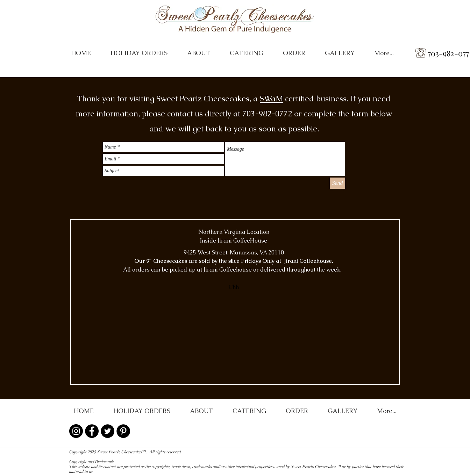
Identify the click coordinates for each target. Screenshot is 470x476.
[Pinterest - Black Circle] (123, 431)
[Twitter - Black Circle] (108, 431)
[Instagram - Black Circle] (76, 431)
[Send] (337, 183)
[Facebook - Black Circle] (92, 431)
